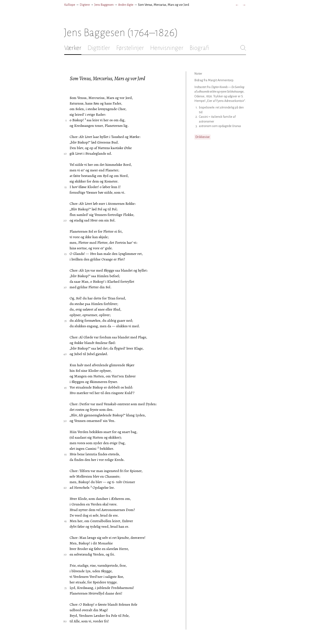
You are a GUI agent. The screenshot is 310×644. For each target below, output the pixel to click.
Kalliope (70, 5)
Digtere (85, 5)
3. (197, 126)
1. (197, 107)
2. (196, 117)
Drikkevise (203, 137)
